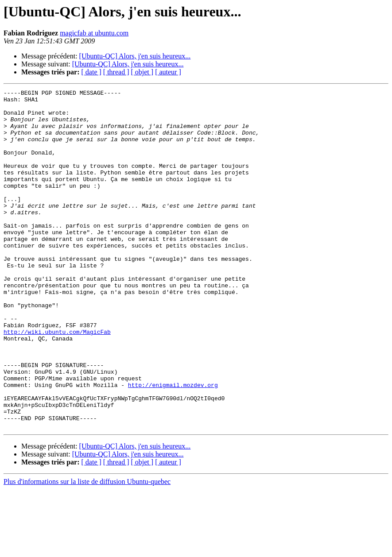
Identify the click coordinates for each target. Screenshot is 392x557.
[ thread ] (116, 72)
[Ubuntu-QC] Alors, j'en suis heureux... (135, 56)
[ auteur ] (168, 72)
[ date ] (91, 72)
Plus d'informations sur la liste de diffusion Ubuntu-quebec (87, 549)
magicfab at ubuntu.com (94, 33)
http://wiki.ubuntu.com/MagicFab (57, 381)
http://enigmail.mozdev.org (173, 445)
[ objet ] (142, 72)
